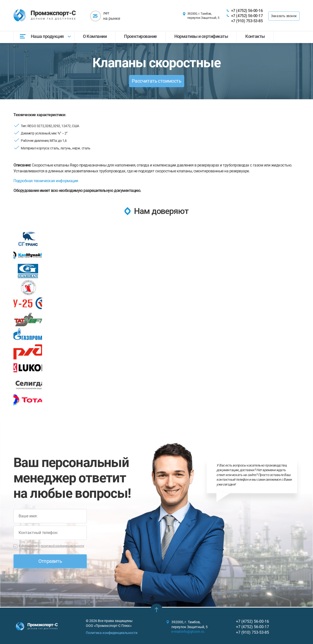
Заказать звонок (284, 16)
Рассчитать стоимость (156, 81)
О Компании (95, 36)
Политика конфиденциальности (112, 633)
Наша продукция (47, 36)
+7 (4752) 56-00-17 (247, 16)
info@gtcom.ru (193, 632)
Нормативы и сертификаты (201, 36)
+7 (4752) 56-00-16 (247, 11)
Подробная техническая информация (46, 181)
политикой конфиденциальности (62, 547)
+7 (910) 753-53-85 (247, 21)
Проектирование (140, 36)
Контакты (255, 36)
